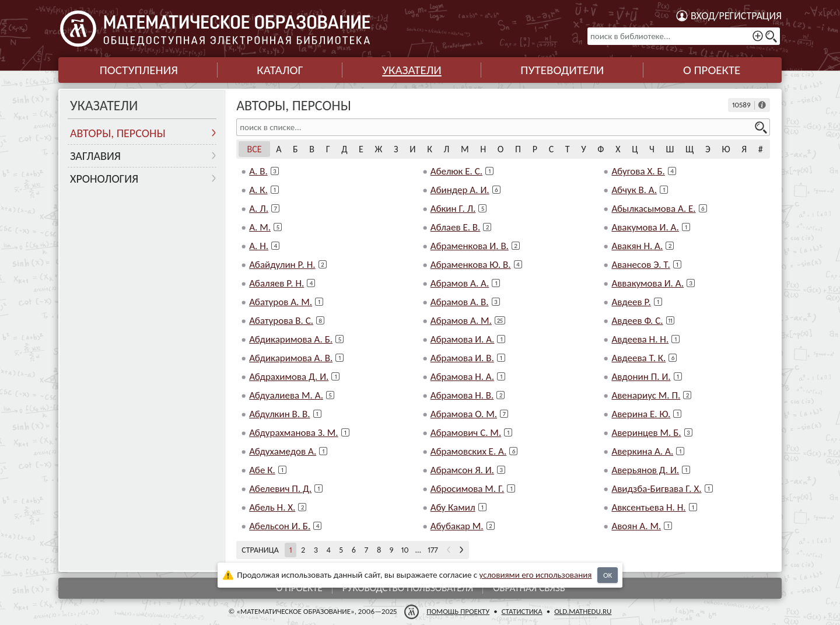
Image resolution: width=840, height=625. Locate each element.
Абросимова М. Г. (468, 489)
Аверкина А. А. (642, 451)
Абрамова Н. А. (462, 377)
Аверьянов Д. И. (645, 470)
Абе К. (262, 470)
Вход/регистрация (736, 16)
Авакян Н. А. (637, 246)
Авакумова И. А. (645, 227)
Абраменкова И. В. (470, 246)
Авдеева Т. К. (638, 358)
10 (405, 550)
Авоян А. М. (636, 526)
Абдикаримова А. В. (291, 358)
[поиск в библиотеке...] (684, 36)
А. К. (258, 190)
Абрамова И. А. (463, 339)
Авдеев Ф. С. (637, 321)
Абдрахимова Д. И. (289, 377)
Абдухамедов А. (283, 451)
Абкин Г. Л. (453, 209)
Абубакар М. (457, 526)
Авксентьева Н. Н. (648, 507)
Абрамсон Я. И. (462, 470)
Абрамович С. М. (466, 433)
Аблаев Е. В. (456, 227)
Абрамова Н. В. (462, 395)
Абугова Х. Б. (638, 171)
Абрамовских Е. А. (469, 451)
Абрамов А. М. (461, 321)
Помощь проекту (458, 611)
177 (433, 550)
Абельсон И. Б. (280, 526)
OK (608, 575)
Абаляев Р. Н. (276, 283)
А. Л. (259, 209)
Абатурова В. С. (281, 321)
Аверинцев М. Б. (646, 433)
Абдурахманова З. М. (293, 433)
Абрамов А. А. (460, 283)
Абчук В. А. (634, 190)
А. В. (258, 171)
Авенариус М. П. (646, 395)
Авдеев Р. (631, 302)
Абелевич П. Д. (280, 489)
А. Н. (259, 246)
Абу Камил (453, 507)
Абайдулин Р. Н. (282, 265)
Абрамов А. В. (460, 302)
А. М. (260, 227)
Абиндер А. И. (460, 190)
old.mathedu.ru (583, 611)
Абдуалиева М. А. (286, 395)
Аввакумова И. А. (647, 283)
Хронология (104, 179)
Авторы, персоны (118, 133)
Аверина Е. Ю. (641, 414)
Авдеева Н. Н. (640, 339)
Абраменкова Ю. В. (471, 265)
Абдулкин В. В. (279, 414)
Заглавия (95, 156)
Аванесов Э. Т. (640, 265)
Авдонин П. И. (641, 377)
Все (255, 149)
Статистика (522, 611)
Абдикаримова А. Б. (291, 339)
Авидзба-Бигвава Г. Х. (656, 489)
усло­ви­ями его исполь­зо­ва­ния (536, 575)
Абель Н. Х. (272, 507)
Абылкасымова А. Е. (653, 209)
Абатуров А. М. (281, 302)
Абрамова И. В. (462, 358)
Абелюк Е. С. (456, 171)
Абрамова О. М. (464, 414)
